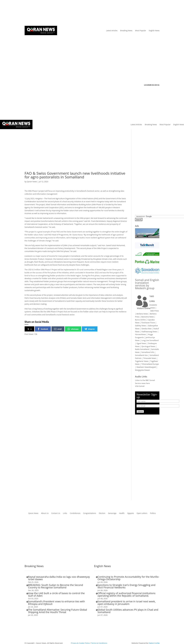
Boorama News (148, 317)
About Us (52, 13)
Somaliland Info (148, 352)
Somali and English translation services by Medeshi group (147, 284)
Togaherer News (142, 361)
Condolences (75, 513)
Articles (40, 13)
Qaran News (30, 13)
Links (61, 13)
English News (154, 30)
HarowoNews (140, 334)
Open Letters (142, 513)
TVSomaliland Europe (150, 364)
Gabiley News (141, 326)
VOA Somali (140, 386)
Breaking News (126, 30)
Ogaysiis (131, 513)
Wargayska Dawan (142, 370)
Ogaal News (141, 343)
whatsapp (73, 329)
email (58, 329)
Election (102, 513)
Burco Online (140, 320)
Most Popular (140, 30)
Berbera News (142, 314)
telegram (90, 329)
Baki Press (155, 311)
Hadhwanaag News (149, 332)
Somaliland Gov (141, 355)
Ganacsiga (112, 513)
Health (122, 513)
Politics (153, 513)
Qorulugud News (148, 346)
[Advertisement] (92, 54)
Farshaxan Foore (148, 323)
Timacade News (150, 358)
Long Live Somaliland (150, 340)
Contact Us (70, 13)
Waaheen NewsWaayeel (146, 367)
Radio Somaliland (142, 349)
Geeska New (146, 329)
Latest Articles (112, 30)
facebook (43, 329)
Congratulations (90, 513)
